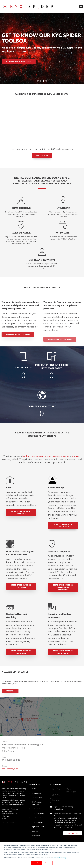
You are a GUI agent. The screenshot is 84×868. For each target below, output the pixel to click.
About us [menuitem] (35, 835)
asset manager (36, 471)
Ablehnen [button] (48, 863)
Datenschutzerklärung (59, 858)
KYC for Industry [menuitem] (37, 826)
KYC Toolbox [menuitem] (36, 796)
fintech (47, 471)
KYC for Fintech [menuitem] (37, 812)
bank (25, 471)
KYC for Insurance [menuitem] (38, 817)
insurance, (57, 471)
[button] (81, 7)
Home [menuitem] (34, 792)
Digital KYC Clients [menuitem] (38, 830)
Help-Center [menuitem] (36, 839)
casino (66, 471)
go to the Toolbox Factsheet (19, 61)
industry (76, 471)
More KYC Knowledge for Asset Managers (63, 529)
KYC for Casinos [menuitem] (37, 821)
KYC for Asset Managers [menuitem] (37, 807)
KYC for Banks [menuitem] (37, 801)
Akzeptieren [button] (37, 863)
